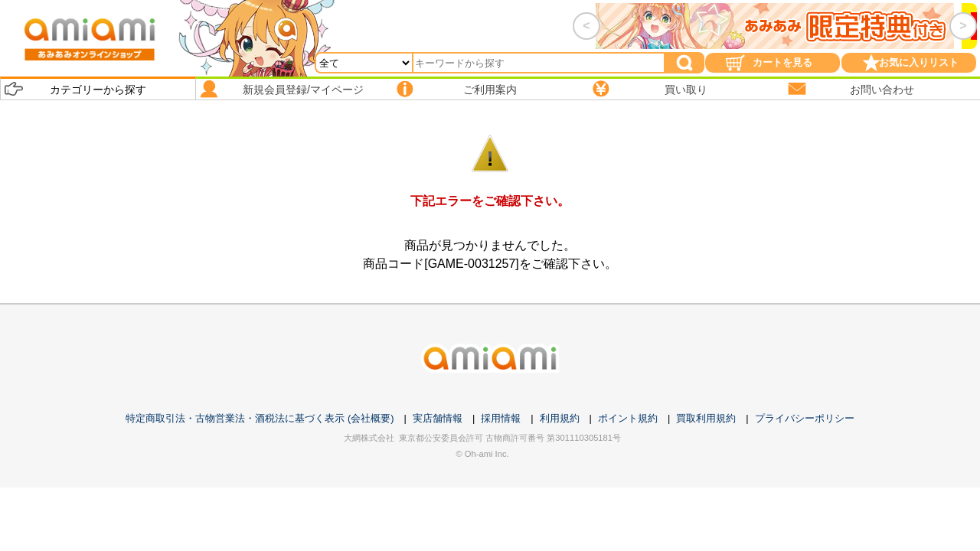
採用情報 (501, 418)
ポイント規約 (628, 418)
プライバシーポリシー (805, 418)
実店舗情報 (438, 418)
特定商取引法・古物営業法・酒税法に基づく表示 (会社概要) (260, 418)
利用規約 (560, 418)
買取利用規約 (706, 418)
